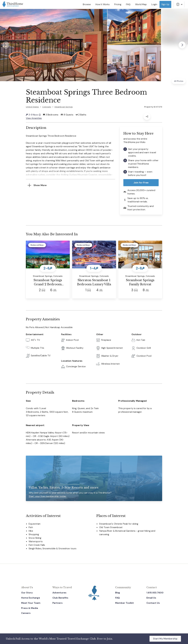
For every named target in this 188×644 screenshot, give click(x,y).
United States (32, 107)
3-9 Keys (33, 115)
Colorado (47, 107)
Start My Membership (165, 639)
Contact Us (153, 603)
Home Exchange (31, 598)
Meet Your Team (31, 603)
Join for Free (141, 183)
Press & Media (30, 608)
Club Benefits (60, 598)
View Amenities (34, 118)
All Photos (179, 81)
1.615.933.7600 (155, 593)
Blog (118, 593)
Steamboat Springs (64, 107)
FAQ (117, 598)
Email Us (151, 598)
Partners (58, 603)
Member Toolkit (124, 603)
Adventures (59, 593)
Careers (26, 613)
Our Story (27, 593)
